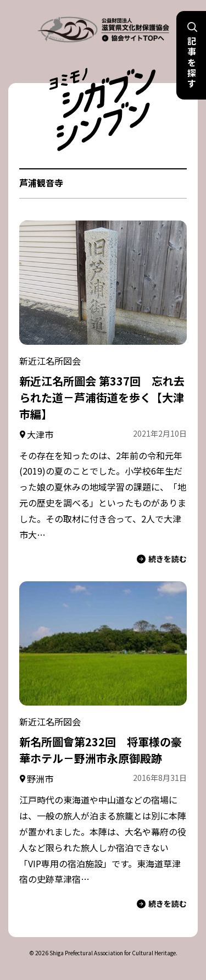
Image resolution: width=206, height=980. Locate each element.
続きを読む (162, 559)
